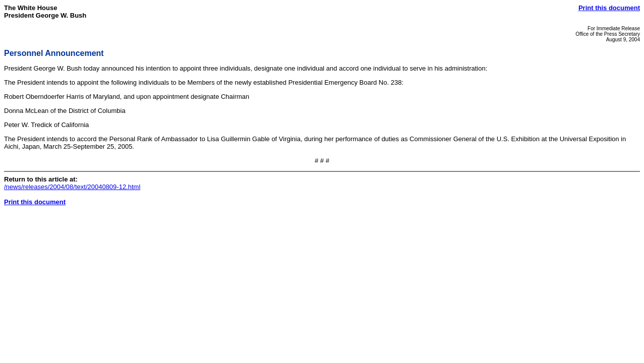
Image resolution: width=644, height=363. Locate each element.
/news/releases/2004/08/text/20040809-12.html (72, 187)
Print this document (609, 8)
